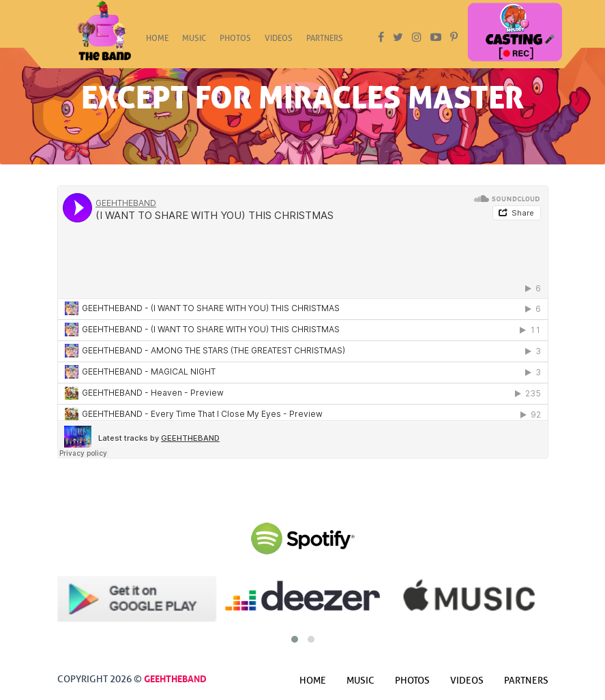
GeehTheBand (175, 677)
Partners (325, 42)
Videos (279, 42)
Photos (235, 42)
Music (194, 42)
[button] (295, 639)
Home (157, 42)
